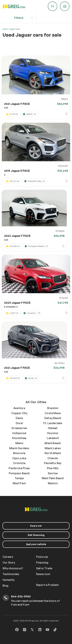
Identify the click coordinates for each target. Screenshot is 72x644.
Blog (5, 586)
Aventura (19, 408)
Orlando (53, 458)
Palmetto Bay (53, 463)
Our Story (9, 563)
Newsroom (43, 574)
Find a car (42, 557)
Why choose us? (13, 568)
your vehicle (36, 544)
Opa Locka (19, 458)
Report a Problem (47, 585)
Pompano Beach (19, 473)
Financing (42, 563)
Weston (53, 483)
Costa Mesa (53, 413)
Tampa (19, 478)
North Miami (53, 453)
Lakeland (53, 438)
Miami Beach (53, 443)
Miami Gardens (19, 448)
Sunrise (53, 473)
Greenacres (19, 428)
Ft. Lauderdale (53, 423)
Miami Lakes (53, 448)
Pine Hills (53, 468)
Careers (8, 557)
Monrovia (19, 453)
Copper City (19, 413)
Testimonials (11, 574)
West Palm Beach (53, 478)
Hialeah (53, 428)
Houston (53, 433)
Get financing (36, 535)
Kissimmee (19, 438)
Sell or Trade (44, 568)
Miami (19, 443)
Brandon (53, 408)
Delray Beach (53, 418)
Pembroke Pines (19, 468)
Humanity (9, 580)
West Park (19, 483)
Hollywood (19, 433)
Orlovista (19, 463)
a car (36, 526)
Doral (19, 423)
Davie (19, 418)
